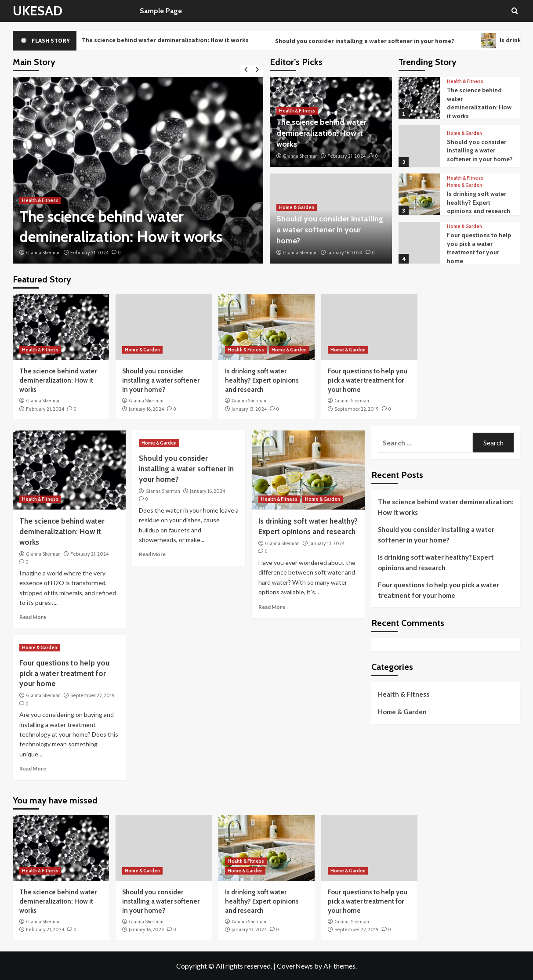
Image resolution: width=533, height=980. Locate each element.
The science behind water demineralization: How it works (167, 41)
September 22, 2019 (357, 409)
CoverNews (295, 966)
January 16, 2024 (345, 253)
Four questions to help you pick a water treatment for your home (479, 248)
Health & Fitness (40, 200)
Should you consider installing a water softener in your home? (376, 41)
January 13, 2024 (249, 409)
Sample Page (161, 11)
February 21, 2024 (89, 253)
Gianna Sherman (43, 253)
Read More (33, 617)
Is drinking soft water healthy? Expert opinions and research (479, 202)
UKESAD (38, 11)
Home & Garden (297, 207)
